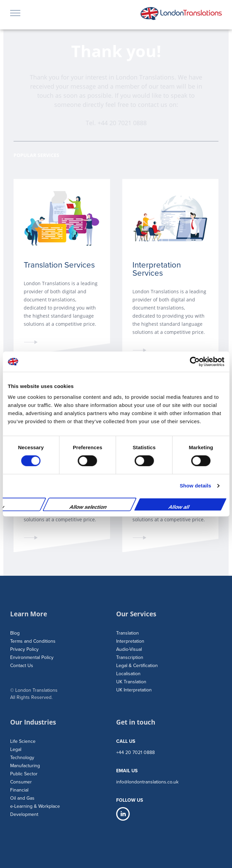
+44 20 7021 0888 (122, 123)
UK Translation (131, 682)
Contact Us (22, 666)
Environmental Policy (32, 657)
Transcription (130, 657)
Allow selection (88, 507)
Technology (22, 758)
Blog (15, 633)
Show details (196, 486)
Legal (16, 749)
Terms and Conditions (33, 641)
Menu (15, 11)
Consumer (21, 782)
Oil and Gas (22, 798)
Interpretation (130, 641)
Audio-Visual (129, 649)
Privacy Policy (24, 649)
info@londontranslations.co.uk (147, 782)
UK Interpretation (134, 690)
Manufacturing (25, 766)
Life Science (23, 741)
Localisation (128, 674)
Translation (128, 633)
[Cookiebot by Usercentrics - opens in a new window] (195, 362)
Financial (19, 790)
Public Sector (24, 774)
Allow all (179, 507)
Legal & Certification (137, 666)
